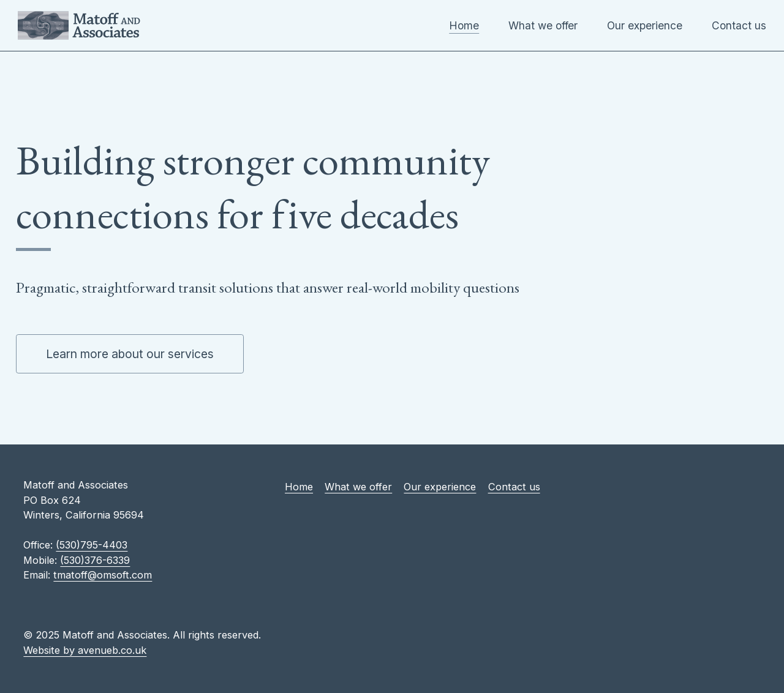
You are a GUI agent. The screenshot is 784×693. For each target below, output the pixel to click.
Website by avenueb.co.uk (85, 650)
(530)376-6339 (95, 560)
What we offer (543, 25)
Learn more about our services (130, 354)
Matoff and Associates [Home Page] (79, 25)
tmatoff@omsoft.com (103, 575)
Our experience (645, 25)
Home (464, 25)
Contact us (739, 25)
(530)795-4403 (92, 545)
